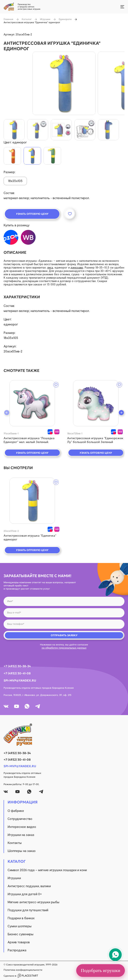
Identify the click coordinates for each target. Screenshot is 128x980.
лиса (50, 268)
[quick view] (32, 403)
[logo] (64, 735)
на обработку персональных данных (64, 648)
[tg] (38, 706)
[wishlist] (56, 385)
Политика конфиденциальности (23, 970)
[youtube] (17, 706)
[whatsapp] (27, 706)
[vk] (6, 706)
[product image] (64, 83)
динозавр (77, 268)
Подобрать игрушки (101, 970)
